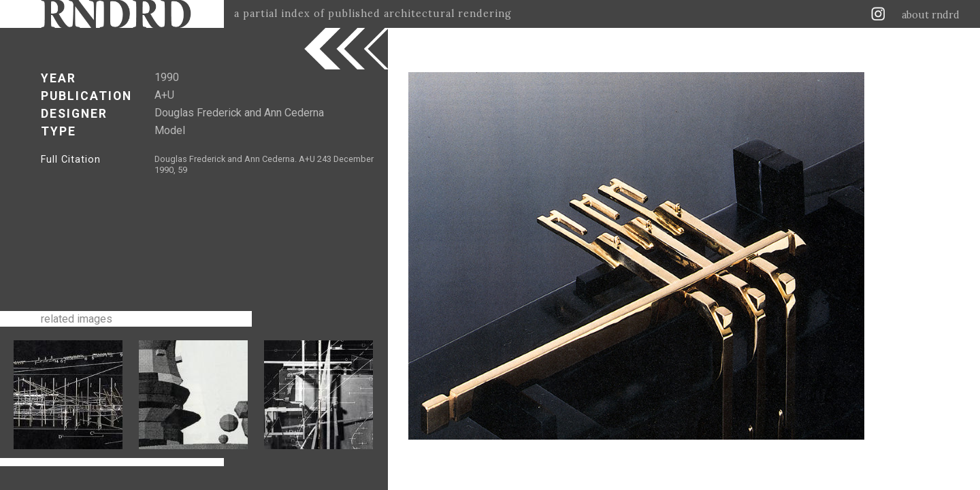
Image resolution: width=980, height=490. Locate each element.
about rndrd (931, 15)
